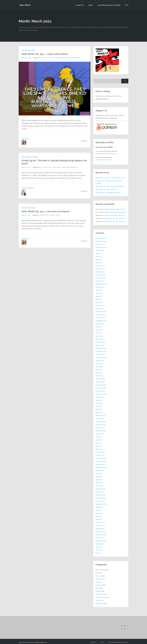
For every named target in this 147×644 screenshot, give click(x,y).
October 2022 (100, 244)
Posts (97, 586)
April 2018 (99, 408)
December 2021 (101, 275)
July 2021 (99, 290)
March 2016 (99, 484)
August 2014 (100, 542)
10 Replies (84, 141)
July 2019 (99, 363)
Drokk (24, 157)
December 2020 (101, 311)
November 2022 (101, 241)
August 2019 (100, 360)
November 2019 (101, 351)
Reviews (98, 589)
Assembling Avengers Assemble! (109, 5)
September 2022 (101, 247)
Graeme (43, 58)
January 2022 (100, 271)
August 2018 (100, 396)
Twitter (108, 96)
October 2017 (100, 427)
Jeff (48, 58)
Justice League (55, 58)
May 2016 (99, 478)
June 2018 (99, 402)
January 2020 (100, 344)
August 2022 (100, 250)
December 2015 (101, 493)
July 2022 (99, 253)
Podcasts (25, 50)
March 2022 (99, 265)
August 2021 (100, 287)
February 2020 (100, 341)
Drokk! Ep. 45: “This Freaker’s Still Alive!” (109, 192)
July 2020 (99, 326)
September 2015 (101, 503)
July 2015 (99, 509)
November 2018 (101, 387)
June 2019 (99, 366)
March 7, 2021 (26, 215)
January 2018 (100, 417)
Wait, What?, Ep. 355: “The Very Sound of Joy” (111, 178)
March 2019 (99, 375)
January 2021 (100, 308)
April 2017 (99, 445)
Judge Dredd (57, 167)
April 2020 (99, 335)
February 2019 (100, 378)
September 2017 (101, 430)
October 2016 (100, 463)
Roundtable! (100, 592)
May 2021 (99, 296)
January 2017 (100, 454)
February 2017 (100, 451)
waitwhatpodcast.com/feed (104, 160)
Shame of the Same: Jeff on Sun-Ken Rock (119, 215)
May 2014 (99, 551)
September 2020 (101, 320)
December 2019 (101, 347)
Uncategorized (101, 595)
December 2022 (101, 238)
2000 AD (44, 167)
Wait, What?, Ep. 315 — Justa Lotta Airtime (47, 54)
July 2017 (99, 436)
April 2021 (99, 299)
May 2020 (99, 332)
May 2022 (99, 259)
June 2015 (99, 512)
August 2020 (100, 323)
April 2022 (99, 262)
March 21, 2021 (26, 58)
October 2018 (100, 390)
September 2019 (101, 357)
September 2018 (101, 393)
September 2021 (101, 284)
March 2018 (99, 411)
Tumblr (117, 96)
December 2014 (101, 530)
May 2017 (99, 442)
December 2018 (101, 384)
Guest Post (99, 577)
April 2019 (99, 372)
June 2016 (99, 475)
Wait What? (32, 50)
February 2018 (100, 414)
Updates (98, 598)
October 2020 (100, 317)
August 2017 (100, 433)
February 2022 (100, 268)
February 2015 (100, 524)
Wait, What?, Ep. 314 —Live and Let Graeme (48, 211)
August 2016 (100, 469)
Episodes (29, 157)
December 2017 (101, 420)
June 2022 (99, 256)
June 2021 (99, 293)
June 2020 (99, 329)
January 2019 (100, 381)
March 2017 (99, 448)
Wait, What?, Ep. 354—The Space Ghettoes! (110, 186)
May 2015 (99, 515)
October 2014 (100, 536)
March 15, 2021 (26, 167)
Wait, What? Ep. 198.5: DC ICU (115, 209)
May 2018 (99, 405)
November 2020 (101, 314)
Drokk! (50, 167)
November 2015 (101, 496)
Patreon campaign (112, 115)
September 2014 (101, 539)
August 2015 (100, 506)
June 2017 (99, 439)
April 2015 (99, 518)
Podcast (64, 58)
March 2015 (99, 521)
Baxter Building (101, 568)
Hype (97, 580)
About (92, 5)
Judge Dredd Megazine (70, 167)
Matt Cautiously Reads (116, 212)
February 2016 (100, 487)
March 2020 (100, 338)
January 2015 (100, 527)
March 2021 (99, 302)
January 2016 (100, 490)
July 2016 (99, 472)
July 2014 (99, 545)
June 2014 (99, 548)
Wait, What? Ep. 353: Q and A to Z (107, 189)
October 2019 (100, 354)
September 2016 (101, 466)
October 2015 (100, 499)
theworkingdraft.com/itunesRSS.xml (107, 154)
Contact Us (83, 5)
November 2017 (101, 424)
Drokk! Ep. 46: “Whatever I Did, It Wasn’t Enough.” (109, 182)
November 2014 (101, 533)
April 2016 (99, 481)
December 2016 (101, 457)
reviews (70, 58)
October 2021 (100, 281)
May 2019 (99, 369)
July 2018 (99, 399)
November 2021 (101, 278)
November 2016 (101, 460)
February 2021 (100, 305)
